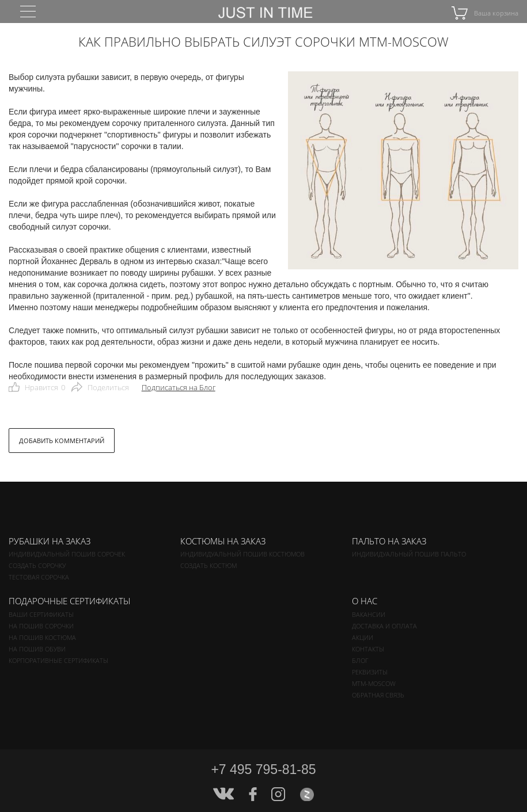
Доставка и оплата (384, 626)
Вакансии (369, 614)
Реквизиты (370, 672)
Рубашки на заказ (50, 541)
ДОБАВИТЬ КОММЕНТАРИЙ (62, 441)
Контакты (368, 649)
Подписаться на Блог (179, 387)
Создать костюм (208, 565)
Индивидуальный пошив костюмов (242, 554)
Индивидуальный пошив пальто (409, 554)
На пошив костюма (42, 637)
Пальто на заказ (389, 541)
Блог (360, 660)
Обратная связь (378, 695)
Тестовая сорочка (39, 577)
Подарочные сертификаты (69, 601)
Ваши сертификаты (41, 614)
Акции (363, 637)
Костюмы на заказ (223, 541)
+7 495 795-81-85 (263, 769)
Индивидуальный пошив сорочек (67, 554)
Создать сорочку (37, 565)
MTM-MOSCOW (374, 683)
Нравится (45, 387)
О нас (365, 601)
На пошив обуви (37, 649)
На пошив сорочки (41, 626)
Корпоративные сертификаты (58, 660)
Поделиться (108, 387)
